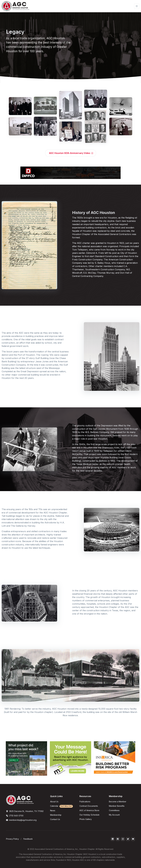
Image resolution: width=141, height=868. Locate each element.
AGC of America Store (89, 810)
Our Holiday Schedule (89, 815)
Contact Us (55, 819)
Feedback (28, 839)
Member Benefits (117, 806)
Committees (114, 810)
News (53, 810)
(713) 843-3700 (15, 816)
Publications (85, 802)
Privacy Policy (12, 839)
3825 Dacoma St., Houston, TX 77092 (25, 811)
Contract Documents (89, 806)
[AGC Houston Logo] (15, 6)
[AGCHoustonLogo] (20, 800)
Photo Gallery (86, 819)
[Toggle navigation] (137, 6)
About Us (54, 802)
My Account (114, 815)
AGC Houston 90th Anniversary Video (71, 153)
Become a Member (118, 802)
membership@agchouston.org (21, 820)
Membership (56, 815)
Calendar (61, 806)
